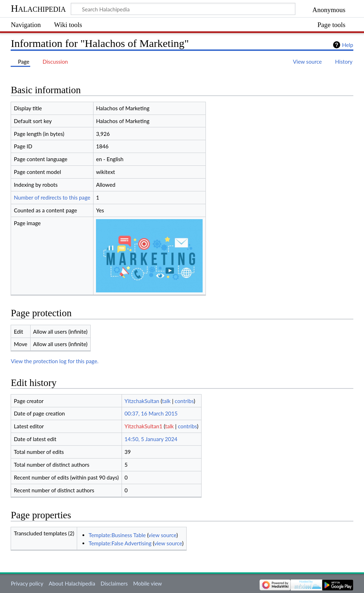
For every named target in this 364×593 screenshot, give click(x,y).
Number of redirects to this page (52, 197)
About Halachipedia (72, 583)
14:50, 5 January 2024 (151, 439)
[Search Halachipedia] (183, 9)
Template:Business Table (117, 535)
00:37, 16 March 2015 (151, 413)
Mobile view (147, 583)
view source (163, 535)
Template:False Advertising (120, 543)
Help (347, 45)
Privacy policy (27, 583)
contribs (184, 401)
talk (166, 401)
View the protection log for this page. (55, 361)
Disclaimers (114, 583)
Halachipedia (38, 8)
